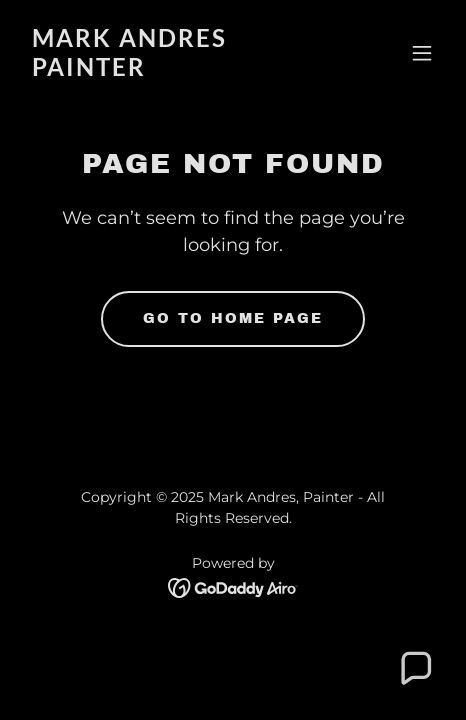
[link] (170, 70)
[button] (422, 53)
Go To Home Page (233, 318)
